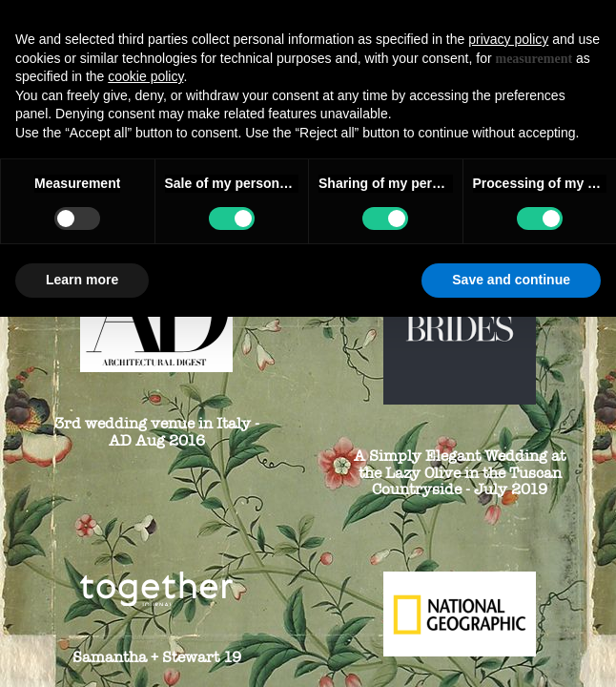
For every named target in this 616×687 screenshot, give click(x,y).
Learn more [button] (82, 280)
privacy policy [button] (508, 39)
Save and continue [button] (511, 280)
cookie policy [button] (145, 76)
